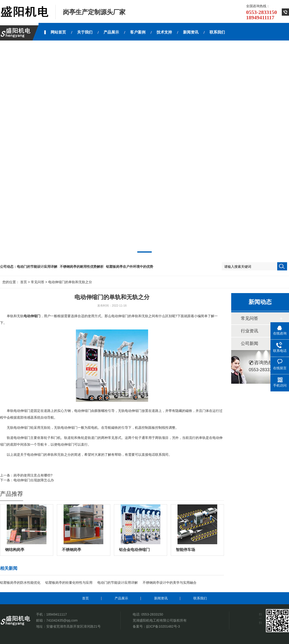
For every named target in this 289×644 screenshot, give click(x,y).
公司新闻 (250, 343)
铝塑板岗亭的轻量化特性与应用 (69, 583)
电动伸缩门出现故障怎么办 (34, 480)
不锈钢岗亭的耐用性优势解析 (82, 267)
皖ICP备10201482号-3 (163, 626)
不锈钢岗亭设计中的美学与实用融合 (170, 583)
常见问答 (38, 282)
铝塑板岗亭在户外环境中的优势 (130, 267)
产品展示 (121, 598)
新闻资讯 (161, 598)
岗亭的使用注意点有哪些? (33, 475)
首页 (24, 282)
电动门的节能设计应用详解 (37, 267)
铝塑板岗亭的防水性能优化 (20, 583)
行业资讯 (250, 331)
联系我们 (200, 598)
